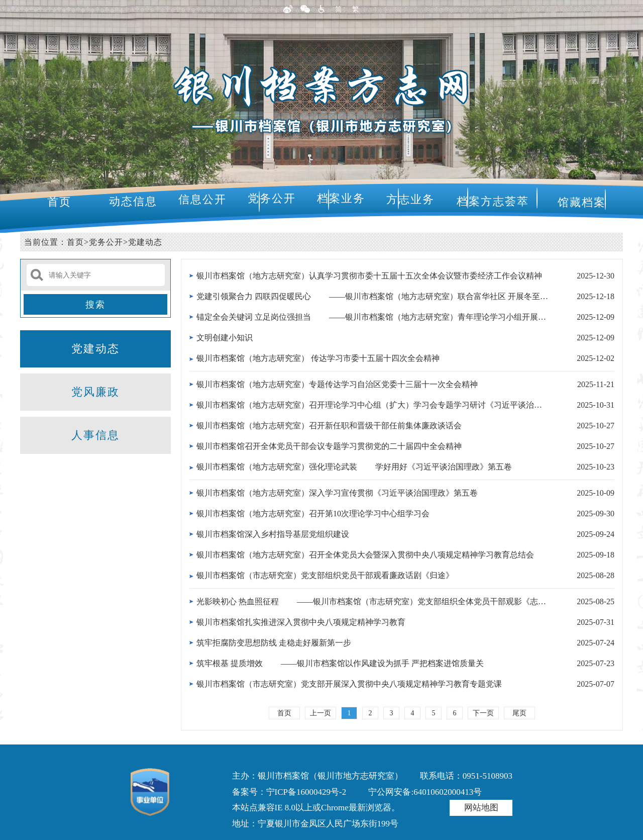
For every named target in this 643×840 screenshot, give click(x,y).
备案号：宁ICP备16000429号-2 (289, 792)
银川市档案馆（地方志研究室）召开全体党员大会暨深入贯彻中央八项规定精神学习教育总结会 (365, 555)
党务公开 (272, 198)
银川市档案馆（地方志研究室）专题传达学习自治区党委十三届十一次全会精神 (337, 384)
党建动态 (145, 242)
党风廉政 (95, 392)
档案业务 (341, 198)
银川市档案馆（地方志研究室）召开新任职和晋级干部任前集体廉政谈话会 (329, 426)
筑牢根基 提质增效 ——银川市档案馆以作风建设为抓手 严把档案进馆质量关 (340, 663)
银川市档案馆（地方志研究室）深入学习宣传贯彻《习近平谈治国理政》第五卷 (337, 493)
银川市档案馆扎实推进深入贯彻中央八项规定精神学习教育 (301, 622)
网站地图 (481, 808)
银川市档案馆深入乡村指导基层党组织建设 (273, 534)
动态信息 (133, 201)
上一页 (320, 713)
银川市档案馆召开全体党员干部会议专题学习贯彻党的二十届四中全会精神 (329, 446)
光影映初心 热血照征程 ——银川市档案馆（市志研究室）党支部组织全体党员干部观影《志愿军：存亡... (372, 601)
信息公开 (202, 199)
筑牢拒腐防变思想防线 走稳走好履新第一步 (274, 643)
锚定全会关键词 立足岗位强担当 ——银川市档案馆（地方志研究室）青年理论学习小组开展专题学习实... (372, 317)
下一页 (483, 713)
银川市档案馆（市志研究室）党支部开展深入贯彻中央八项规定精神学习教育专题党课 (349, 684)
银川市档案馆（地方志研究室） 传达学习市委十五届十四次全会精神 (318, 358)
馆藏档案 (582, 202)
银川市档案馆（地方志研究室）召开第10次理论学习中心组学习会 (313, 514)
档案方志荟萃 (493, 201)
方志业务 (410, 199)
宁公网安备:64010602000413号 (425, 792)
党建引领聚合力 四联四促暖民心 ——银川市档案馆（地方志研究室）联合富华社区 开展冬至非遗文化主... (372, 296)
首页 (59, 202)
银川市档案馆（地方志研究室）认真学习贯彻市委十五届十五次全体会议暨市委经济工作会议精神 (369, 276)
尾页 (519, 713)
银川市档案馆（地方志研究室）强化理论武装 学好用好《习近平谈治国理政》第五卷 (354, 467)
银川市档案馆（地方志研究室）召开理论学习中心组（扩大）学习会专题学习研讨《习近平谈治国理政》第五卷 (372, 405)
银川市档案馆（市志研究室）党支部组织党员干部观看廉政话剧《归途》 (325, 575)
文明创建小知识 (225, 338)
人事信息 (95, 435)
